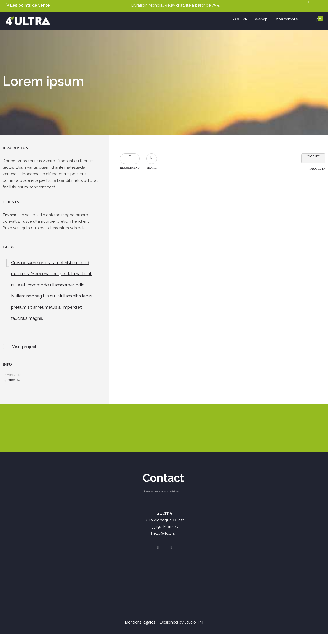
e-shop (261, 19)
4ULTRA (240, 19)
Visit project (24, 347)
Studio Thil (194, 622)
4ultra (12, 380)
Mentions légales (140, 622)
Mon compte (287, 19)
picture (313, 156)
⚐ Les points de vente (28, 5)
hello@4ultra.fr (165, 533)
